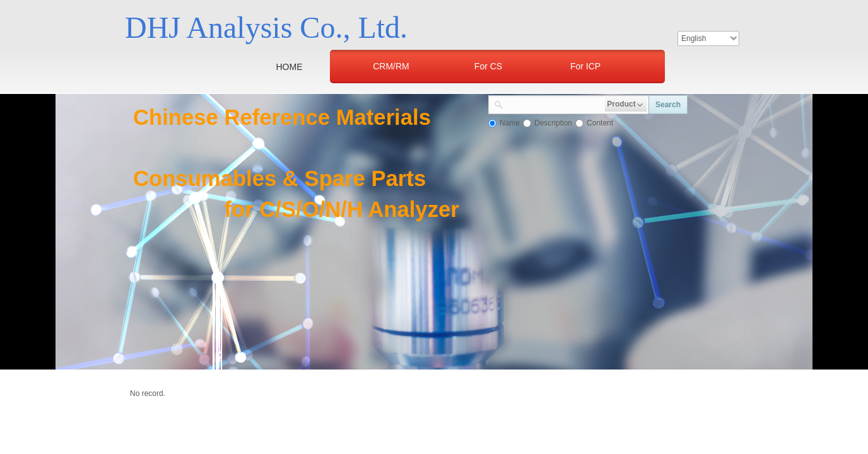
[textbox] (554, 103)
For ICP (585, 66)
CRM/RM (391, 66)
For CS (488, 66)
